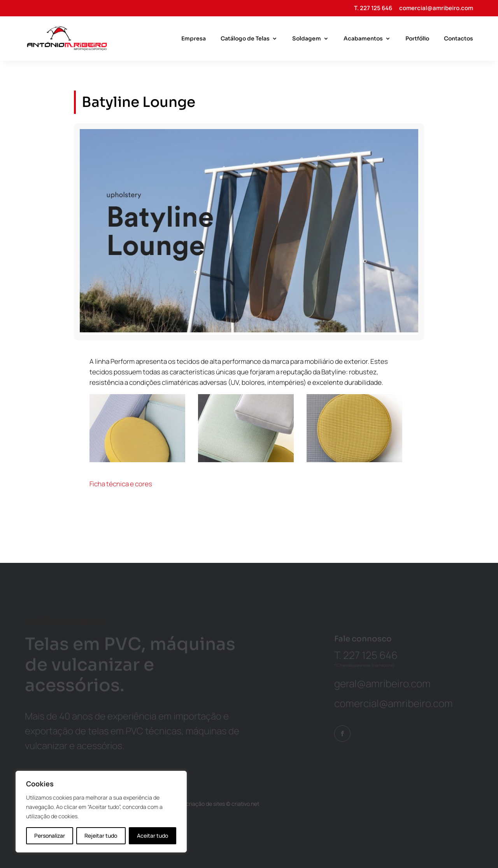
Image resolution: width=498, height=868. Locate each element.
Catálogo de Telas (245, 39)
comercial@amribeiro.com (436, 9)
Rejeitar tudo (101, 836)
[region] (101, 812)
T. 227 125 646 (373, 9)
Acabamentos (363, 39)
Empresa (194, 39)
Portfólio (417, 39)
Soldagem (307, 39)
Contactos (459, 39)
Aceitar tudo (153, 836)
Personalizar (50, 836)
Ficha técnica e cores (121, 484)
